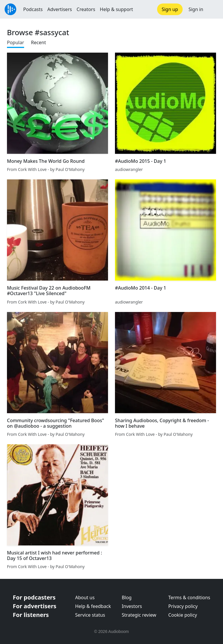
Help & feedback (93, 606)
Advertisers (60, 9)
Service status (90, 615)
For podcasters (34, 597)
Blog (127, 597)
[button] (213, 9)
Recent (38, 42)
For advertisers (35, 606)
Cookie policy (183, 615)
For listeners (31, 615)
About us (85, 597)
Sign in (196, 9)
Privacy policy (183, 606)
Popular (16, 42)
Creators (86, 9)
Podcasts (33, 9)
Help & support (116, 9)
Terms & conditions (189, 597)
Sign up (170, 9)
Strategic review (139, 615)
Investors (132, 606)
